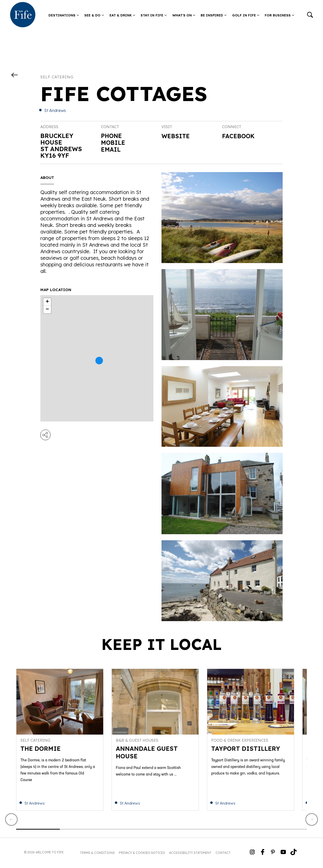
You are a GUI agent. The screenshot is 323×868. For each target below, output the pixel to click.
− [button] (47, 310)
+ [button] (47, 302)
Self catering (57, 77)
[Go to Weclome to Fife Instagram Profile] (252, 854)
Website (176, 136)
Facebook (239, 136)
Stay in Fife (154, 15)
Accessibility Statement (190, 854)
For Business (279, 15)
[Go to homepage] (23, 15)
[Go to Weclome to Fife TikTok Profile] (294, 854)
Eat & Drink (122, 15)
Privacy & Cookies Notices (142, 854)
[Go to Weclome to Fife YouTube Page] (283, 854)
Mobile (113, 142)
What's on (184, 15)
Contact (223, 854)
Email (111, 149)
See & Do (94, 15)
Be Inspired (214, 15)
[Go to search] (310, 15)
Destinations (64, 15)
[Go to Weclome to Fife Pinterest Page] (273, 854)
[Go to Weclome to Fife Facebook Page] (263, 854)
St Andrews (55, 110)
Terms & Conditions (97, 854)
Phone (112, 136)
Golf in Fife (246, 15)
